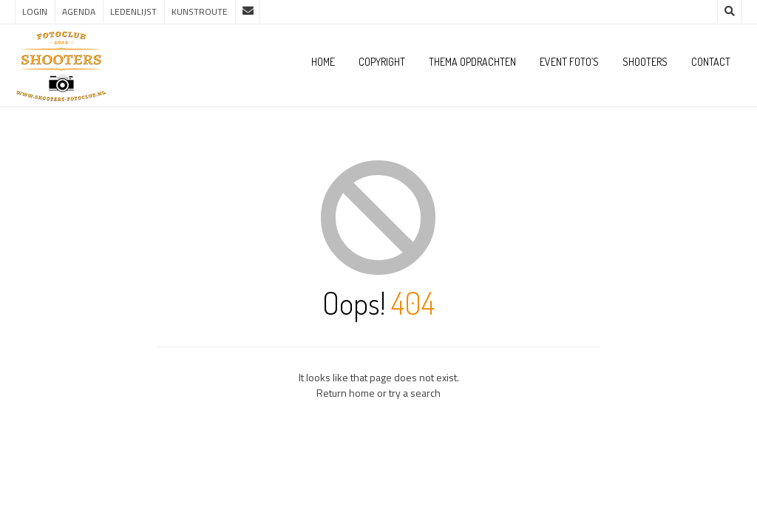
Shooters (645, 62)
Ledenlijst (133, 11)
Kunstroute (200, 11)
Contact (711, 62)
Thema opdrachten (472, 62)
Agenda (79, 11)
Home (323, 62)
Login (35, 11)
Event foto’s (569, 62)
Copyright (382, 62)
